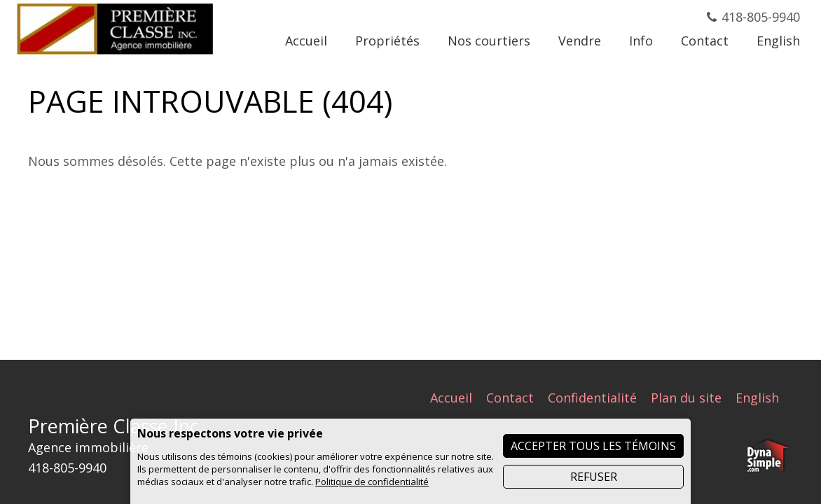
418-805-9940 (761, 17)
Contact (510, 398)
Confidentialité (592, 398)
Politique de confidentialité (372, 482)
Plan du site (686, 398)
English (757, 398)
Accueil (451, 398)
